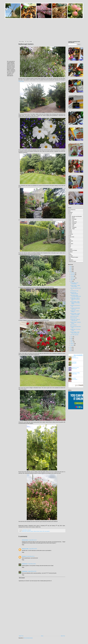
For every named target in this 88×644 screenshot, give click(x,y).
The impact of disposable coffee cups (75, 309)
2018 (71, 268)
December (73, 273)
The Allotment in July (74, 291)
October (72, 276)
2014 (71, 349)
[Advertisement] (44, 29)
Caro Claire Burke (75, 358)
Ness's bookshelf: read (79, 355)
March (72, 342)
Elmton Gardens (73, 325)
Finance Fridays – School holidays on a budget (75, 314)
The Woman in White (76, 373)
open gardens (47, 531)
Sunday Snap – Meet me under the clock (75, 320)
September (73, 278)
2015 (71, 347)
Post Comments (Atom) (28, 638)
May (71, 339)
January (72, 345)
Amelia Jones (75, 369)
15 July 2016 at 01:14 (30, 556)
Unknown (24, 556)
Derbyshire (28, 531)
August (72, 280)
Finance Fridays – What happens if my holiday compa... (75, 303)
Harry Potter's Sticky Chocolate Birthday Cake (76, 296)
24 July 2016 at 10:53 (31, 564)
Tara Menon (75, 363)
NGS (44, 531)
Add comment (22, 578)
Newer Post (21, 636)
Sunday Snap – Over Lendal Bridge (74, 283)
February (72, 344)
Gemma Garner (25, 540)
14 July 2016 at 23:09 (33, 549)
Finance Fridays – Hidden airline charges (75, 286)
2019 (71, 266)
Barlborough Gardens (74, 316)
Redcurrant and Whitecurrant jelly (74, 293)
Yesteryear (74, 357)
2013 (71, 351)
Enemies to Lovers (75, 368)
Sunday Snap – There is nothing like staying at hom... (75, 299)
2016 (71, 271)
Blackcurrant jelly (74, 318)
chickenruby (25, 564)
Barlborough (21, 81)
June (72, 337)
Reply (23, 545)
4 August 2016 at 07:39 (32, 571)
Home (42, 636)
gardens (32, 531)
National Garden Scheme (38, 531)
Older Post (63, 636)
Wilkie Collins (75, 374)
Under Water (74, 362)
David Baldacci (75, 379)
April (71, 340)
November (73, 275)
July (71, 281)
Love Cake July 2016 (74, 335)
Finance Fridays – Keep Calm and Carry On (75, 333)
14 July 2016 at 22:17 (33, 540)
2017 (71, 270)
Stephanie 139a (25, 549)
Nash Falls (74, 378)
